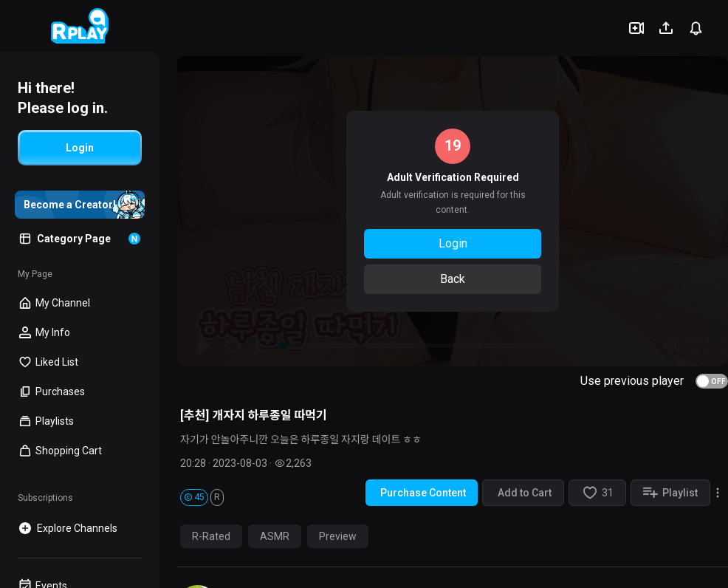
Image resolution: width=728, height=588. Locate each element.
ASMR (275, 536)
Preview (338, 536)
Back (453, 279)
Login (453, 243)
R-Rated (211, 536)
